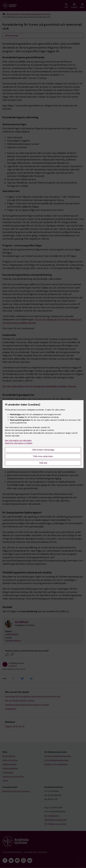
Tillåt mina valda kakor (43, 456)
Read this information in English (19, 443)
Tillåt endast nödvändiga (43, 450)
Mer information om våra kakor (18, 440)
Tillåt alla (43, 463)
